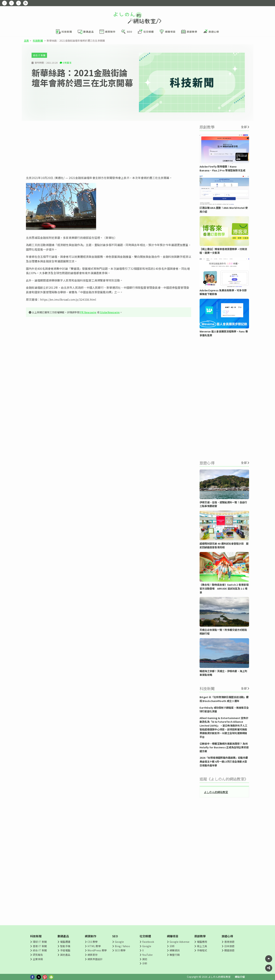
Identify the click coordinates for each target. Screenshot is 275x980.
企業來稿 (38, 959)
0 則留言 (67, 63)
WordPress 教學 (97, 950)
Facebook (148, 942)
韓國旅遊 (229, 950)
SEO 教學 (120, 950)
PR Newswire (88, 312)
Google (119, 942)
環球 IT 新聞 (40, 942)
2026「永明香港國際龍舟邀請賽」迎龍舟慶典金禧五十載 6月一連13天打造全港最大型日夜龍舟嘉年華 (224, 761)
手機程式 (202, 950)
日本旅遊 (229, 946)
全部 (244, 127)
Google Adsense (180, 942)
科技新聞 (38, 40)
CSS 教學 (93, 942)
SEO (115, 936)
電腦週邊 (65, 942)
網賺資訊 (175, 950)
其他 (145, 959)
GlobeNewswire (110, 312)
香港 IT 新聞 (40, 946)
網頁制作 (91, 936)
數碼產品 (63, 936)
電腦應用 (202, 942)
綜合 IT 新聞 (39, 55)
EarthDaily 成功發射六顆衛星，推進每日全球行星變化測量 (224, 709)
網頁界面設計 (95, 959)
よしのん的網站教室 (216, 792)
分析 (145, 963)
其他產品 (65, 955)
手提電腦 (65, 950)
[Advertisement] (109, 148)
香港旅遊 (229, 942)
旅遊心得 (227, 936)
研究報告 (38, 955)
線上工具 (202, 946)
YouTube (147, 955)
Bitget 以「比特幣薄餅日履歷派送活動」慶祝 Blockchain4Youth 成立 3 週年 (224, 699)
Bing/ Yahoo (122, 946)
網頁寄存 (93, 955)
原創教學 (200, 936)
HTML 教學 (94, 946)
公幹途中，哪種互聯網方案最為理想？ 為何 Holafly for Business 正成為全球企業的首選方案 (224, 747)
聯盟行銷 (175, 955)
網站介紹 (240, 977)
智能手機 (65, 946)
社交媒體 (145, 936)
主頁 (26, 40)
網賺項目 (173, 936)
